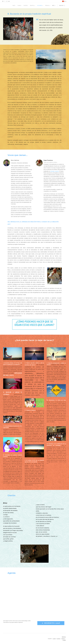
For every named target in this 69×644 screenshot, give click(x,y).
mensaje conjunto (55, 171)
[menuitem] (14, 5)
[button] (62, 5)
